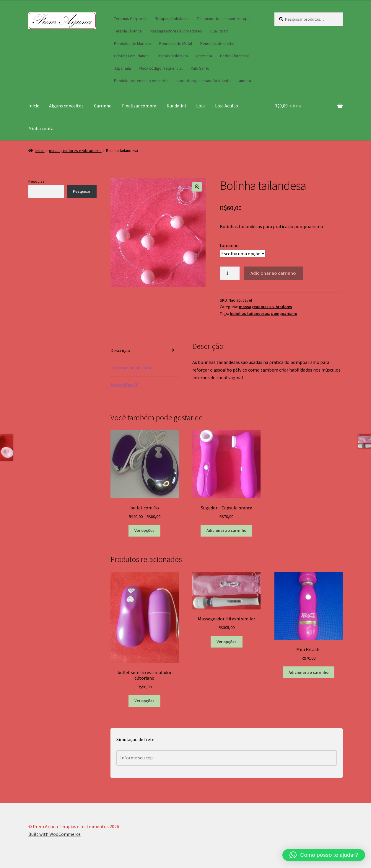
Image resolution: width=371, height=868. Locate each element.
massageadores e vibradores (75, 151)
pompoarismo (284, 313)
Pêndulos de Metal (176, 43)
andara (245, 81)
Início (34, 106)
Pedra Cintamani (234, 56)
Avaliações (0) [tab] (125, 385)
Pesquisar (37, 181)
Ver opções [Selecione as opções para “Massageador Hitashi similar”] (227, 642)
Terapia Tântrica (128, 31)
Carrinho (103, 106)
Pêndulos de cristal (217, 43)
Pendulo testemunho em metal (141, 81)
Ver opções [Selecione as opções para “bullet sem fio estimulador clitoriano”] (144, 701)
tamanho (229, 245)
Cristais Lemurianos (131, 56)
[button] (197, 187)
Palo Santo (200, 68)
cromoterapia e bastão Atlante (204, 81)
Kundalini (176, 106)
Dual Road (219, 31)
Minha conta (41, 128)
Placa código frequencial (161, 68)
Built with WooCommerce (54, 834)
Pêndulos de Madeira (133, 43)
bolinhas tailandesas (249, 313)
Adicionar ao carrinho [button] (226, 530)
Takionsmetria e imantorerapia (224, 19)
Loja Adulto (227, 106)
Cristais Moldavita (172, 56)
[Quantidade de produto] (230, 273)
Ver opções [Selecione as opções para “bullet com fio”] (144, 530)
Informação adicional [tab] (132, 367)
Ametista (204, 56)
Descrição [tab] (120, 350)
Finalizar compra (139, 106)
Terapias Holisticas (172, 19)
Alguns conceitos (66, 106)
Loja (200, 106)
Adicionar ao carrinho (273, 273)
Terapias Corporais (131, 19)
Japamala (122, 68)
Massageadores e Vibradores (176, 31)
